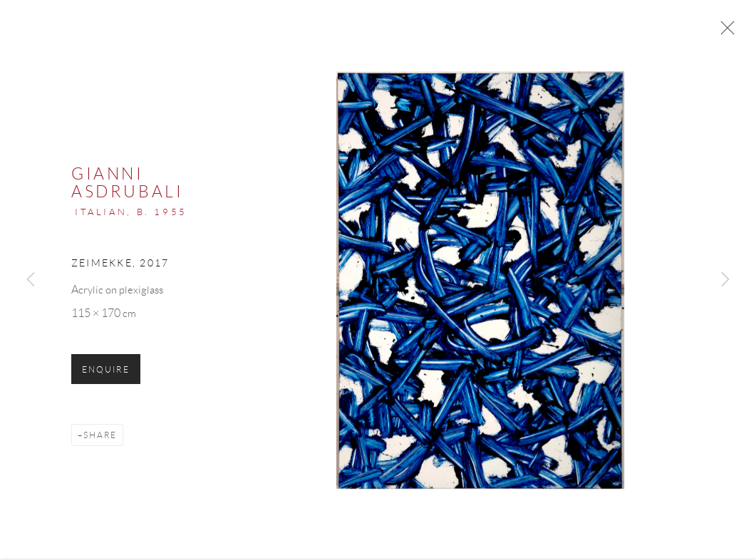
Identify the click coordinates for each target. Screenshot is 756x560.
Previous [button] (31, 280)
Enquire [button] (106, 372)
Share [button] (100, 437)
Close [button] (724, 32)
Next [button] (725, 280)
